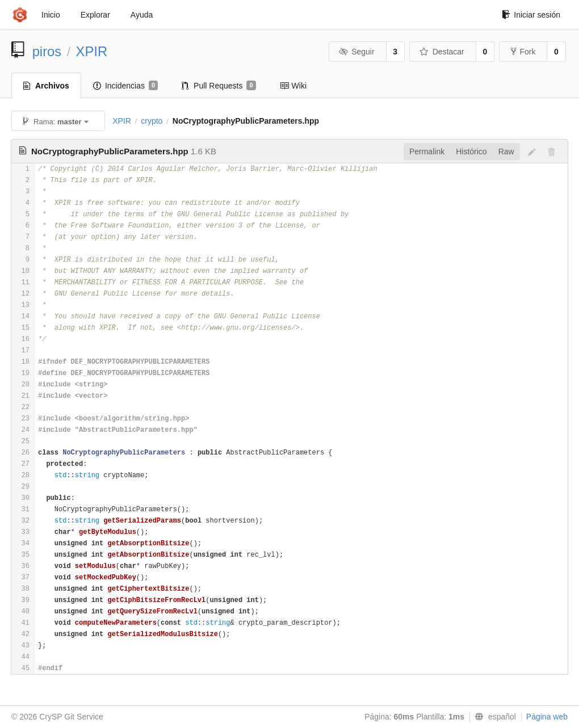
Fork (523, 52)
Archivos (46, 86)
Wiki (293, 86)
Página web (547, 717)
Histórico (471, 152)
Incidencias (125, 86)
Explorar (95, 15)
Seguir (357, 52)
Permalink (427, 152)
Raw (506, 152)
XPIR (92, 51)
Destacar (442, 52)
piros (47, 51)
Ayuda (142, 15)
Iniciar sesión (531, 15)
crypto (152, 121)
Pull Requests (219, 86)
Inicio (51, 15)
